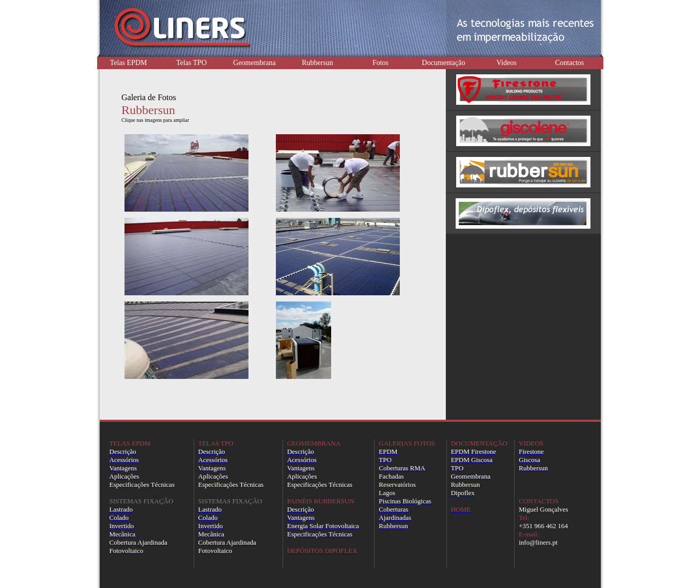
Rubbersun (317, 63)
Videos (507, 63)
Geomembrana (254, 63)
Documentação (444, 63)
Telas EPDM (129, 63)
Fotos (380, 63)
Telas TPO (191, 63)
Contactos (570, 63)
